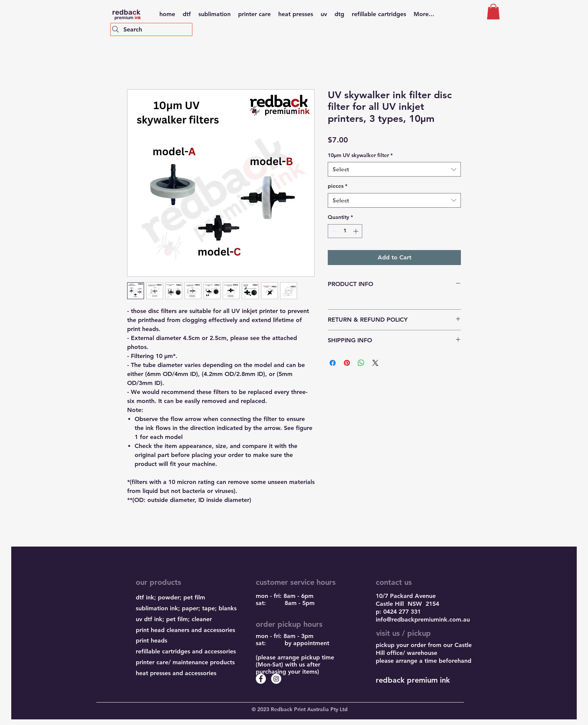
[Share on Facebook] (333, 363)
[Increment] (356, 231)
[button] (493, 12)
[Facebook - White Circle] (261, 679)
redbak (126, 12)
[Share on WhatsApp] (361, 363)
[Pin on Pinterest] (347, 363)
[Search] (151, 29)
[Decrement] (334, 231)
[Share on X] (375, 363)
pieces (337, 186)
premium (127, 18)
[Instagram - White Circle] (276, 679)
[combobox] (394, 169)
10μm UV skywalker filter (360, 155)
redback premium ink (413, 680)
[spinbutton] (345, 231)
